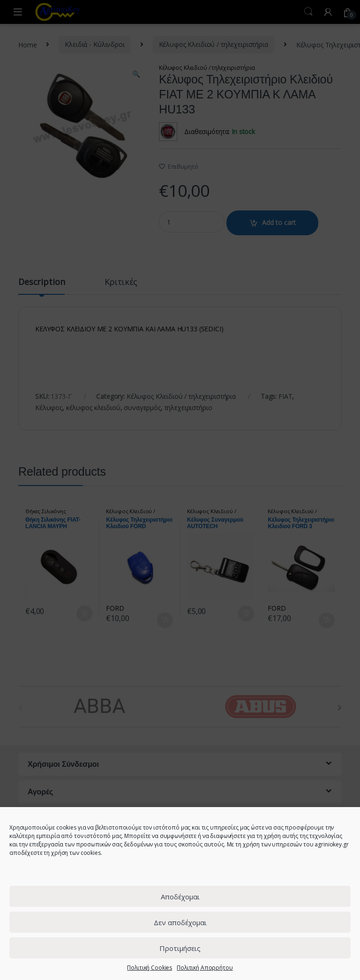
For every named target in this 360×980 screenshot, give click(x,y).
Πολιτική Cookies (150, 968)
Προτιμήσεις (180, 948)
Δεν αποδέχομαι (180, 922)
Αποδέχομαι (180, 897)
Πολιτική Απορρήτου (205, 968)
